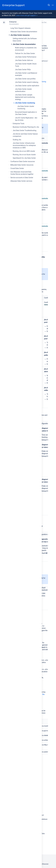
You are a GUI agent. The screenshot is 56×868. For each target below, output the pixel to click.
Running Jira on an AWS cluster (24, 151)
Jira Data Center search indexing (27, 82)
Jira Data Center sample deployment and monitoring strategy (25, 97)
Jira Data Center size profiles (25, 79)
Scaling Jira (17, 140)
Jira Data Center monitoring (25, 103)
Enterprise (13, 22)
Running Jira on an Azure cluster (24, 155)
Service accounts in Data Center (22, 178)
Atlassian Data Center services (21, 181)
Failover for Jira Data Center (25, 53)
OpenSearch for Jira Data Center (24, 158)
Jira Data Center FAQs (23, 70)
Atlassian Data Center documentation (24, 32)
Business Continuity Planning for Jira (26, 127)
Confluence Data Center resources (23, 161)
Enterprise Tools (18, 124)
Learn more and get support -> (27, 15)
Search (49, 5)
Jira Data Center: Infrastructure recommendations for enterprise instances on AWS (24, 145)
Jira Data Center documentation (24, 44)
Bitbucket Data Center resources (22, 165)
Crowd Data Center (17, 168)
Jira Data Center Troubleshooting (24, 130)
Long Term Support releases (20, 28)
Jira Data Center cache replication (27, 86)
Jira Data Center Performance (26, 57)
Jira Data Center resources (20, 35)
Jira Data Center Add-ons (24, 60)
